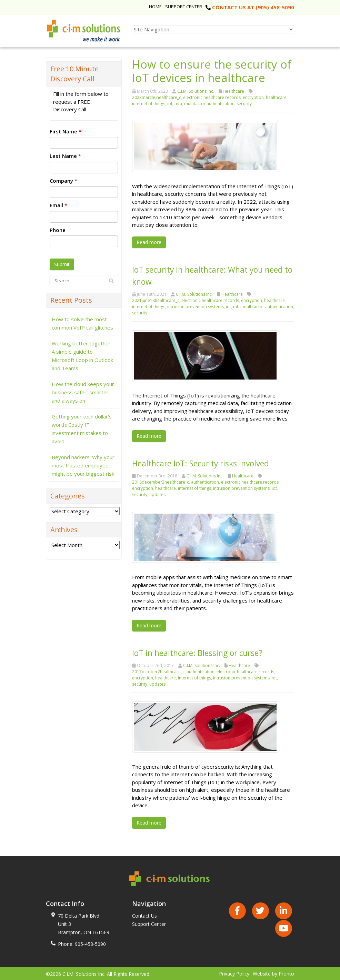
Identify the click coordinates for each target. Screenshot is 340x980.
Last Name (65, 156)
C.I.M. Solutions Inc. (196, 91)
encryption (253, 97)
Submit (62, 264)
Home (155, 7)
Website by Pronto (273, 973)
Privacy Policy (234, 973)
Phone (58, 230)
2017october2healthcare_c (158, 671)
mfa (178, 104)
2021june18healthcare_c (156, 300)
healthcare (276, 97)
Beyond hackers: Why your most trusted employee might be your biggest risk (83, 465)
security (244, 104)
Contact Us (144, 915)
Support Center (184, 7)
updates (157, 494)
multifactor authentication (209, 104)
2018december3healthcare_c (161, 481)
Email (58, 205)
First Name (66, 131)
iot (170, 104)
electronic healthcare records (212, 97)
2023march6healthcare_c (157, 97)
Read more (149, 242)
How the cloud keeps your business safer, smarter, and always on (83, 392)
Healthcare (233, 91)
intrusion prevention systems (196, 306)
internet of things (149, 104)
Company (63, 181)
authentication (205, 481)
